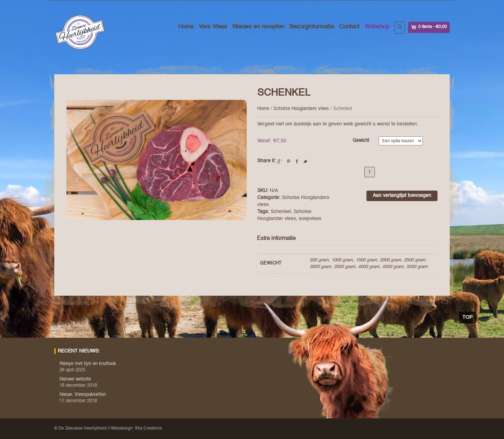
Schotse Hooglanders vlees (301, 109)
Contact (349, 27)
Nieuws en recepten (258, 27)
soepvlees (310, 219)
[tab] (279, 239)
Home (186, 27)
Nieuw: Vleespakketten (83, 395)
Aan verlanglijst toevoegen (402, 196)
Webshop (377, 27)
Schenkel (281, 212)
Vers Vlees (213, 27)
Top (467, 317)
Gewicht (361, 141)
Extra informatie (276, 239)
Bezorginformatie (312, 27)
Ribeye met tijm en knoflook (88, 364)
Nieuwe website (75, 379)
